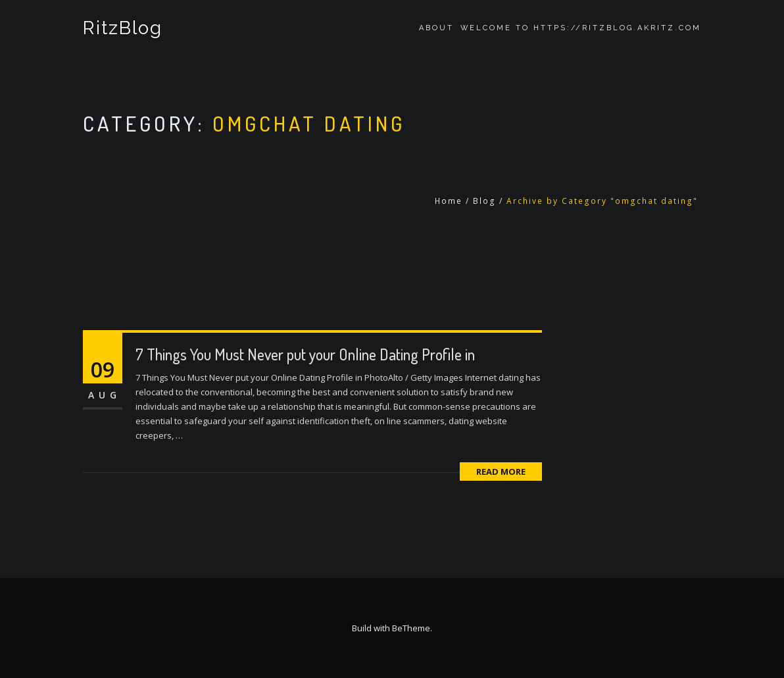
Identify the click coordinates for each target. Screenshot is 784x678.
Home (449, 201)
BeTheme (411, 628)
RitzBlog (123, 28)
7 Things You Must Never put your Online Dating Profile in (305, 354)
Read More (501, 472)
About (436, 28)
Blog (484, 201)
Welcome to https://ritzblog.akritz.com (581, 28)
